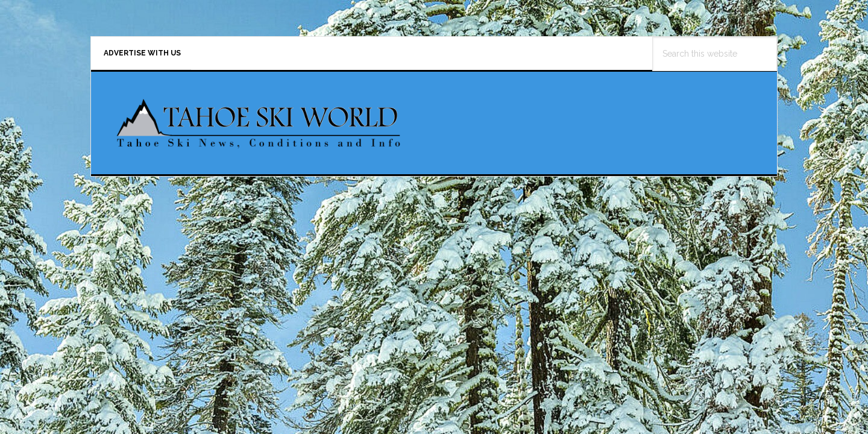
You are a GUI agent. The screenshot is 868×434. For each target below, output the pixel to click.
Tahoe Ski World (260, 136)
